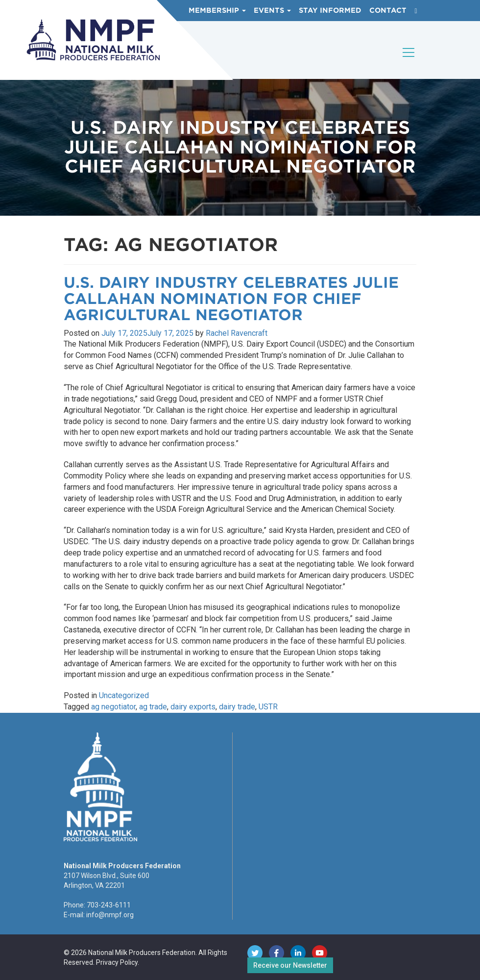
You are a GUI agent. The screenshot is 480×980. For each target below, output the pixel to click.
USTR (268, 707)
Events (272, 10)
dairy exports (193, 707)
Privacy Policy (117, 962)
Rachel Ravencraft (237, 333)
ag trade (153, 707)
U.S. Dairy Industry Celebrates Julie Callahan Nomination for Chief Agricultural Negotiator (231, 299)
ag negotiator (113, 707)
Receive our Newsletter (290, 965)
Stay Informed (330, 10)
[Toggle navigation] (409, 61)
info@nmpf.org (110, 915)
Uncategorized (124, 695)
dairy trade (237, 707)
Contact (388, 10)
